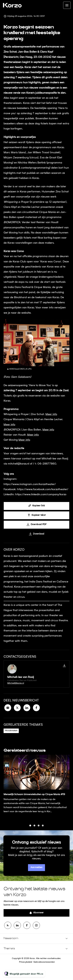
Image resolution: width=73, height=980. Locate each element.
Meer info (51, 415)
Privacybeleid (26, 962)
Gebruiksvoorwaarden (44, 962)
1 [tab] (30, 828)
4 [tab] (43, 828)
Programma (11, 731)
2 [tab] (34, 828)
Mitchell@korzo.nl (16, 683)
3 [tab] (39, 828)
